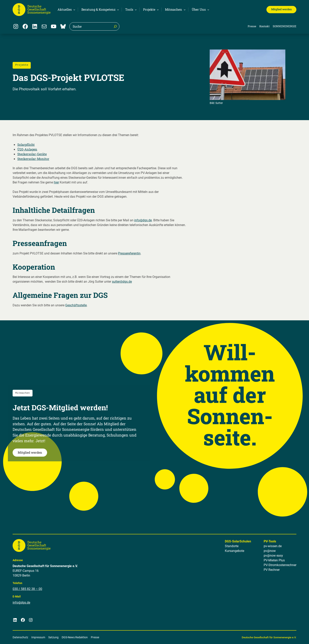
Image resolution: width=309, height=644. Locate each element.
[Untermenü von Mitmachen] (175, 9)
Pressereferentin (129, 253)
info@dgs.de (143, 220)
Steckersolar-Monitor (33, 159)
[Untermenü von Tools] (130, 9)
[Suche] (115, 26)
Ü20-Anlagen (27, 149)
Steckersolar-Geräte (32, 154)
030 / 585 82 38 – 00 (27, 589)
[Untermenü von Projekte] (150, 9)
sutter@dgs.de (122, 282)
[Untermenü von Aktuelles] (66, 9)
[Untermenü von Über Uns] (200, 9)
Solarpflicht (26, 144)
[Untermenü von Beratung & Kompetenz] (100, 9)
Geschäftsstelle (76, 305)
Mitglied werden (282, 9)
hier (56, 182)
